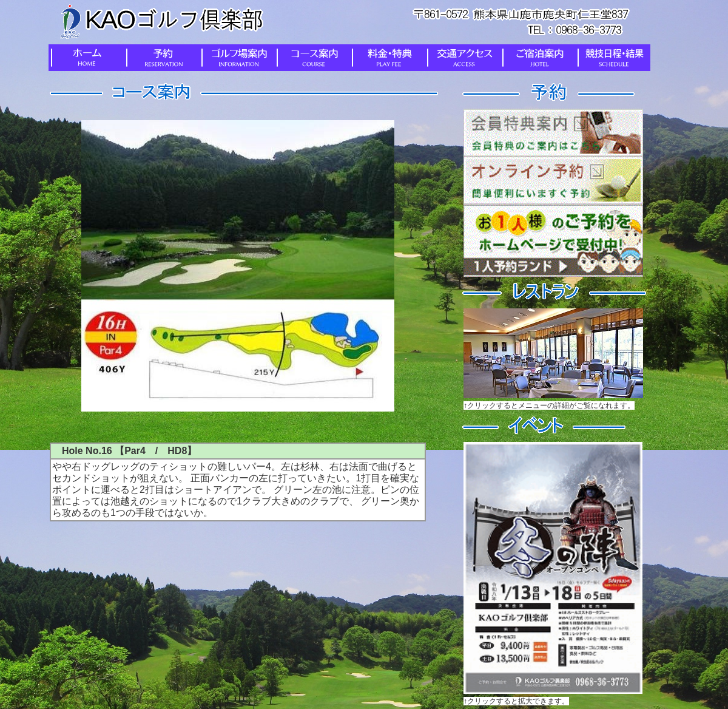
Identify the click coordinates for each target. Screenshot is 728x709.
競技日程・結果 (613, 58)
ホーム (86, 58)
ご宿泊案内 (538, 58)
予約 (161, 58)
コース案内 (312, 58)
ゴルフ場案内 (237, 58)
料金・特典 (387, 58)
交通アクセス (462, 58)
